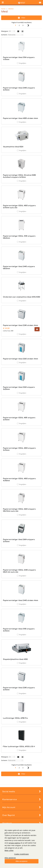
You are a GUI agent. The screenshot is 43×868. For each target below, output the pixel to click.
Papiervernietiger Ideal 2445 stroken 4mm (21, 600)
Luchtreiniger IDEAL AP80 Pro (15, 718)
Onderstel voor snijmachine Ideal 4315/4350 (21, 297)
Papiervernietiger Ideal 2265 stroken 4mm (20, 359)
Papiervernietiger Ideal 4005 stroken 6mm (20, 118)
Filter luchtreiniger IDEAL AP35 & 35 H (19, 747)
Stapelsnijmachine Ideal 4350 (15, 659)
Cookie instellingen (21, 854)
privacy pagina (14, 843)
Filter (22, 18)
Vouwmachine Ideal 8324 (13, 147)
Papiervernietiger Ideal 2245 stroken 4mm (20, 325)
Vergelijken (23, 63)
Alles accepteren (22, 861)
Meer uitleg (9, 850)
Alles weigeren (10, 858)
